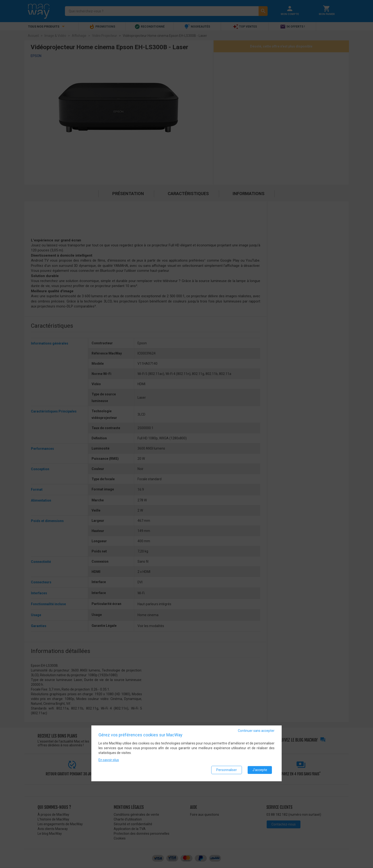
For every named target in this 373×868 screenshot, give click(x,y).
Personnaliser (227, 770)
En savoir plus (109, 760)
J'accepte (260, 770)
